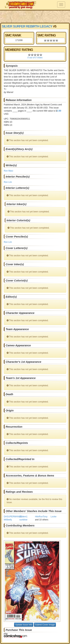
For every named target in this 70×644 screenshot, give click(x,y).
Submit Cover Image (45, 625)
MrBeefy (8, 520)
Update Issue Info (24, 625)
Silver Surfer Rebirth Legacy (27, 26)
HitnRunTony (41, 517)
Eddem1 (23, 517)
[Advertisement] (35, 16)
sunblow (23, 520)
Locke (54, 517)
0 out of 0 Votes (35, 58)
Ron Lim (8, 182)
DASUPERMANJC (13, 517)
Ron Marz (9, 171)
